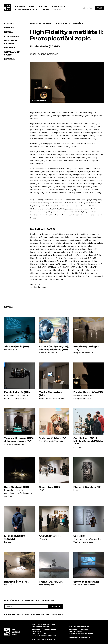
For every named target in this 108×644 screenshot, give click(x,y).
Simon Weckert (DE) (86, 582)
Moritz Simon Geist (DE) (51, 394)
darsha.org (35, 284)
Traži (100, 8)
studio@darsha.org (39, 287)
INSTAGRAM (23, 614)
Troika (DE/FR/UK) (51, 582)
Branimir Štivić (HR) (17, 582)
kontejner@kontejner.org (44, 639)
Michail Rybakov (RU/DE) (15, 537)
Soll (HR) (79, 536)
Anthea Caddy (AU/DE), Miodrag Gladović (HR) (54, 348)
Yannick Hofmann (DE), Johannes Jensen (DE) (19, 440)
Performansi (12, 36)
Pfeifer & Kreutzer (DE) (88, 487)
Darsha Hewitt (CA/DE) (88, 392)
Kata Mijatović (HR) (17, 487)
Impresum (10, 59)
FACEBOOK (10, 614)
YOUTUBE (51, 614)
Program (20, 6)
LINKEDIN (39, 614)
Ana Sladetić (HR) (50, 536)
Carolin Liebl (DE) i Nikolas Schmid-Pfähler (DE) (88, 441)
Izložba (9, 32)
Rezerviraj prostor (26, 9)
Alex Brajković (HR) (17, 346)
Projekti (44, 6)
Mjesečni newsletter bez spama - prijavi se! (29, 601)
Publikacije (59, 6)
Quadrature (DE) (49, 487)
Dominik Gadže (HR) (17, 392)
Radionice (10, 48)
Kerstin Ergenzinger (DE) (86, 348)
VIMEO (61, 614)
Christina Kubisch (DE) (53, 438)
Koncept (9, 23)
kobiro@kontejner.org (79, 637)
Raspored (10, 28)
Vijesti (32, 6)
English (56, 9)
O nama (45, 9)
